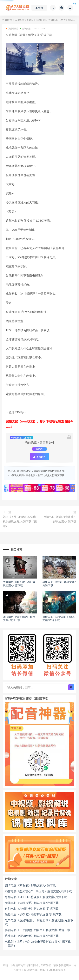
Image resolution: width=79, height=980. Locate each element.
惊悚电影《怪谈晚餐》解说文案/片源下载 (32, 936)
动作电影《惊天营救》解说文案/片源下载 (19, 619)
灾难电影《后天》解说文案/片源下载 (45, 475)
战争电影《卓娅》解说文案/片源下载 (59, 584)
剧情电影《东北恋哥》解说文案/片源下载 (59, 619)
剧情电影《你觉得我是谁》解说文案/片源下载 (60, 519)
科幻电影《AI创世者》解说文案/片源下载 (32, 909)
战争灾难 (25, 28)
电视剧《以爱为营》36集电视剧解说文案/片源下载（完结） (38, 944)
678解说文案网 (23, 20)
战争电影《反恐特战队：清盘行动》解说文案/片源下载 (39, 922)
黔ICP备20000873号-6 (53, 970)
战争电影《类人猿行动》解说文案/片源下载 (19, 584)
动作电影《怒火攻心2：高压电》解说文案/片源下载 (38, 891)
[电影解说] (40, 20)
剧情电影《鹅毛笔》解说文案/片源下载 (30, 885)
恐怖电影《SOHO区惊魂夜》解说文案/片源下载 (36, 897)
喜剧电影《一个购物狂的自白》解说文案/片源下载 (38, 930)
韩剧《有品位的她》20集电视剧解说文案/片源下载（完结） (20, 521)
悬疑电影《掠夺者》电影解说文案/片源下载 (33, 914)
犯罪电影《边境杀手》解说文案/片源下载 (32, 903)
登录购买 (39, 457)
